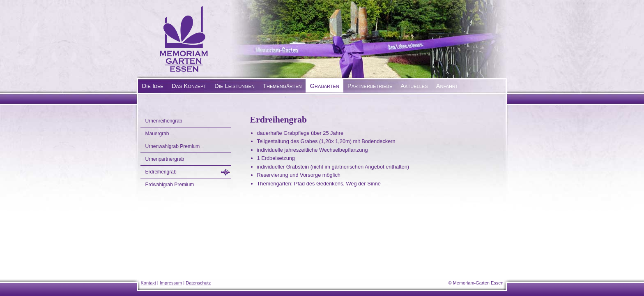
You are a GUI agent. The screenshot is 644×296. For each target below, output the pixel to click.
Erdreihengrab (161, 172)
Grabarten (324, 86)
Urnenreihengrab (164, 121)
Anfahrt (447, 86)
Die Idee (153, 86)
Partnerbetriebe (370, 86)
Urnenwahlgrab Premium (173, 146)
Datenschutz (198, 283)
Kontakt (148, 283)
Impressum (171, 283)
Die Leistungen (235, 86)
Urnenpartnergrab (165, 159)
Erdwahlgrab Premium (170, 185)
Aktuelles (414, 86)
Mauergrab (157, 134)
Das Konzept (189, 86)
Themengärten (282, 86)
